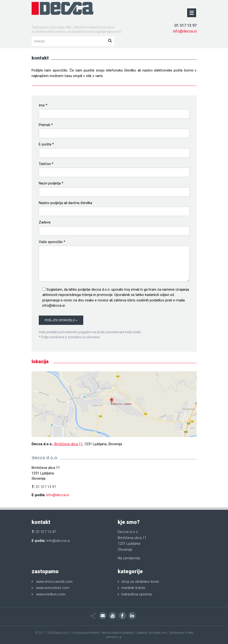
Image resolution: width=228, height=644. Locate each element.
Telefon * (46, 164)
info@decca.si (185, 31)
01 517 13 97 (186, 25)
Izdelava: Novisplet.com (151, 633)
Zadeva (45, 222)
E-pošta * (46, 144)
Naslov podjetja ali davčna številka (65, 203)
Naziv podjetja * (51, 183)
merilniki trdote (133, 588)
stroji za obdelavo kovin (140, 582)
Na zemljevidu (129, 558)
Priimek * (46, 125)
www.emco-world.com (54, 582)
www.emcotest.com (53, 588)
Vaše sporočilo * (52, 242)
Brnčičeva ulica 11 (68, 444)
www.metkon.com (51, 594)
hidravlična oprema (136, 594)
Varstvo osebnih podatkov (118, 633)
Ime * (43, 105)
